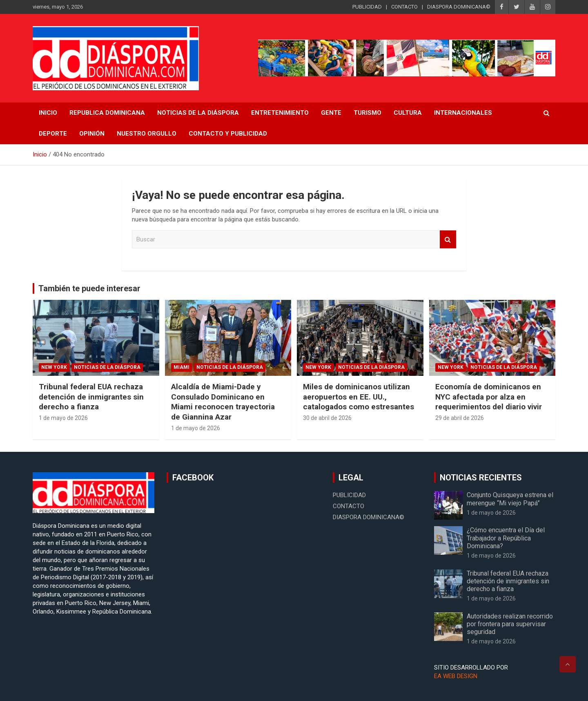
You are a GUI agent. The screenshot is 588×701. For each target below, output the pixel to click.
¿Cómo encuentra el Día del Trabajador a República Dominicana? (506, 538)
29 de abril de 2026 (460, 418)
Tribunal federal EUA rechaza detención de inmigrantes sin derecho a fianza (91, 397)
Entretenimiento (280, 113)
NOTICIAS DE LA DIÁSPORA (198, 113)
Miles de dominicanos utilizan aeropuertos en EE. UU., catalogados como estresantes (359, 397)
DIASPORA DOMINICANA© (459, 7)
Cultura (408, 113)
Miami (182, 367)
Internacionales (463, 113)
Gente (331, 113)
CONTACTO (404, 7)
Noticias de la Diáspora (107, 367)
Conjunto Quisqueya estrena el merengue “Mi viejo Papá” (510, 499)
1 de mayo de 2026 (63, 418)
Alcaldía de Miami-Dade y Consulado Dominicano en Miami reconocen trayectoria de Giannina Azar (223, 402)
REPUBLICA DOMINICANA (107, 113)
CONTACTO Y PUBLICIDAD (228, 134)
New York (54, 367)
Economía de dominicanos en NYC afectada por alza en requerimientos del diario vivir (489, 397)
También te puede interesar (89, 288)
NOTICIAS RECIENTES (481, 478)
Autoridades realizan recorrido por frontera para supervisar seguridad (510, 624)
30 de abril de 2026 (327, 418)
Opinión (92, 134)
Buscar (448, 240)
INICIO (48, 113)
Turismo (367, 113)
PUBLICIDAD (367, 7)
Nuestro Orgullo (147, 134)
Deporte (53, 134)
